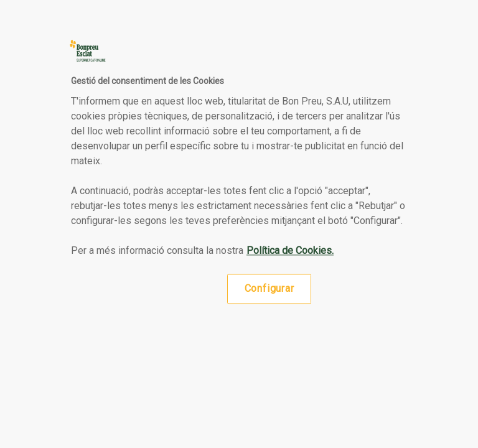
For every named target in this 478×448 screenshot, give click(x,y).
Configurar (269, 288)
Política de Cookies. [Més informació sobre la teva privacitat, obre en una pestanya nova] (290, 250)
